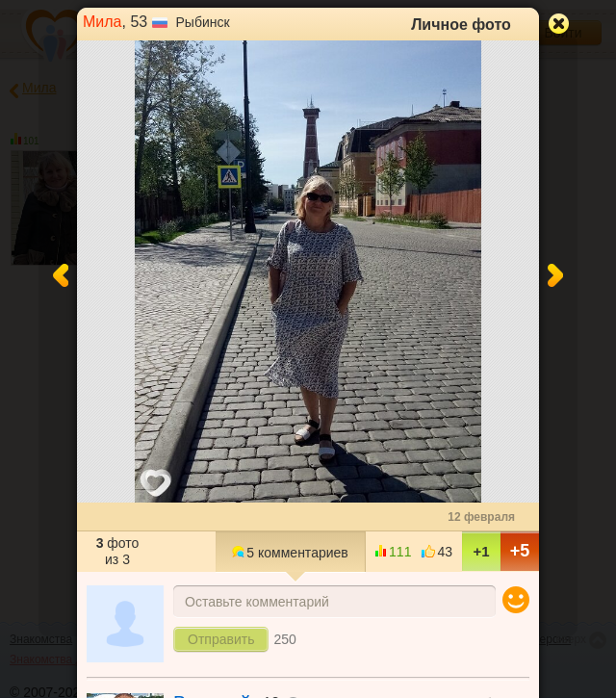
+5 (520, 551)
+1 (481, 551)
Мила (103, 22)
